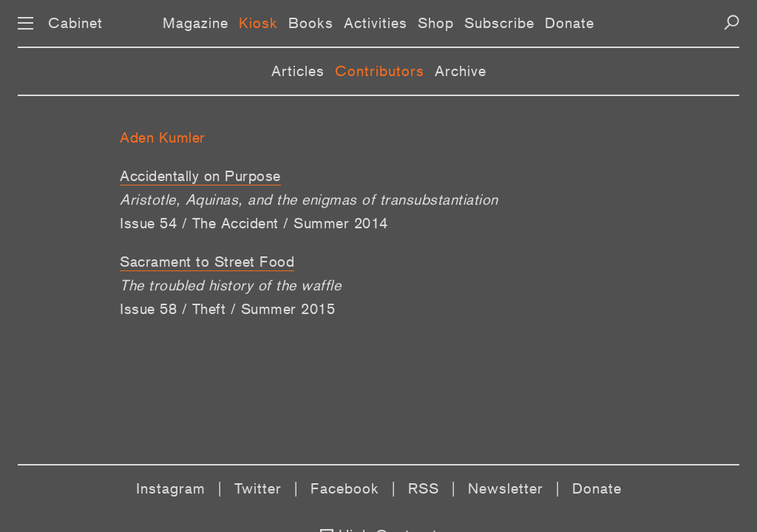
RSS (424, 488)
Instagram (171, 488)
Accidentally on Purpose (200, 176)
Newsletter (506, 488)
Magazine (196, 23)
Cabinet (75, 23)
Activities (376, 23)
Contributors (380, 71)
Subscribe (499, 23)
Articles (298, 71)
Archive (461, 71)
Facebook (345, 488)
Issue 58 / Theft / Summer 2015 (227, 309)
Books (311, 23)
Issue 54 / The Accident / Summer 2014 (254, 223)
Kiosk (258, 23)
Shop (436, 23)
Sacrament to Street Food (207, 262)
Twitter (258, 488)
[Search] (731, 23)
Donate (570, 23)
